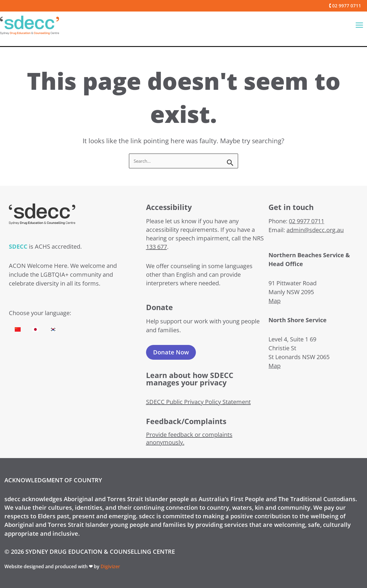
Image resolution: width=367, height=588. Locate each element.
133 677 (157, 247)
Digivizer (110, 566)
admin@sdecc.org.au (315, 230)
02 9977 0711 (307, 221)
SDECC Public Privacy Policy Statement (198, 402)
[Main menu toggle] (359, 25)
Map (275, 301)
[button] (342, 6)
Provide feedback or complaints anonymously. (189, 438)
